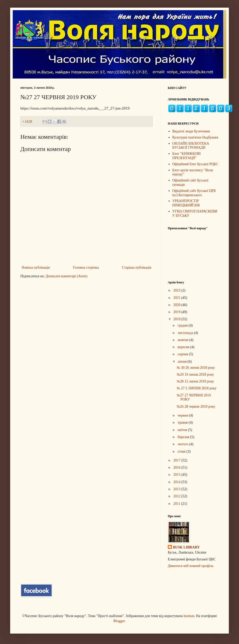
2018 (177, 319)
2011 (177, 504)
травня (183, 423)
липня (182, 362)
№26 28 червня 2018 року (196, 407)
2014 (177, 482)
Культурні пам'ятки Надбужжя (195, 137)
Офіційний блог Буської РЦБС (195, 164)
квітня (183, 430)
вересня (184, 347)
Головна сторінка (86, 267)
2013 (177, 489)
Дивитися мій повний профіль (191, 566)
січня (182, 451)
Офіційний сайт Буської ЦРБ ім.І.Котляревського (194, 193)
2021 (177, 298)
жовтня (183, 340)
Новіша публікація (36, 267)
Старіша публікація (137, 267)
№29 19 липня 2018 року (195, 374)
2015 (177, 475)
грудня (183, 325)
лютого (183, 444)
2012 (177, 496)
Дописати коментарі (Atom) (66, 276)
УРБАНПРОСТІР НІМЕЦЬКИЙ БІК (186, 203)
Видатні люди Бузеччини (191, 131)
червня (183, 415)
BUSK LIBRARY (186, 547)
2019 (177, 312)
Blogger (119, 621)
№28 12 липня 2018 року (195, 381)
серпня (183, 354)
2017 (177, 460)
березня (184, 437)
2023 (177, 290)
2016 (177, 467)
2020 (177, 305)
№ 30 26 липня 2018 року (196, 368)
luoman (189, 616)
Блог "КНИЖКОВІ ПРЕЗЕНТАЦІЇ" (187, 156)
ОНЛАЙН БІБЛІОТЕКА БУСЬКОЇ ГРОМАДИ (191, 146)
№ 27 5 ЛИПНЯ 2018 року (197, 388)
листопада (186, 333)
